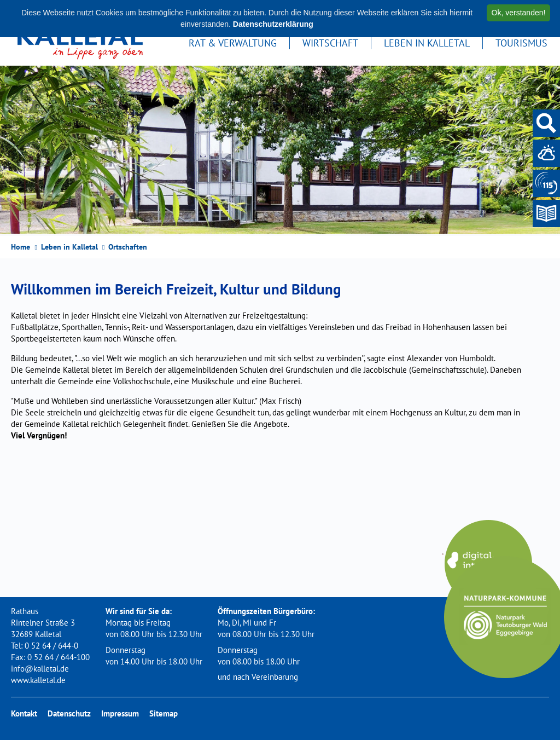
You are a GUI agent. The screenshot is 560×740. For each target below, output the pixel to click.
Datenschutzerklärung (273, 24)
